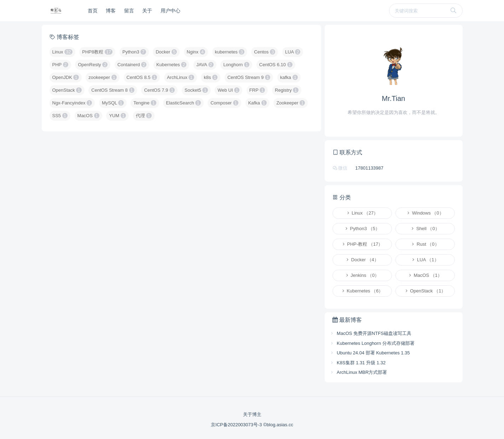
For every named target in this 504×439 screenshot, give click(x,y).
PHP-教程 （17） (362, 244)
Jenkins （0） (362, 275)
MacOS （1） (425, 275)
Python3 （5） (362, 229)
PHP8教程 (97, 52)
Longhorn (236, 65)
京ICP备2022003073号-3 (237, 425)
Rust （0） (425, 244)
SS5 (60, 116)
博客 (111, 11)
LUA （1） (425, 260)
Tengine (145, 103)
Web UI (228, 90)
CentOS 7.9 (159, 90)
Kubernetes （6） (362, 291)
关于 (147, 11)
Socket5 (196, 90)
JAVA (205, 65)
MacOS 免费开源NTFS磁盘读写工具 (371, 333)
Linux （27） (362, 213)
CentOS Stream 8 (113, 90)
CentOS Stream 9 (249, 77)
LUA (293, 52)
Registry (287, 90)
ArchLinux (181, 77)
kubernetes (230, 52)
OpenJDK (66, 77)
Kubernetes (171, 65)
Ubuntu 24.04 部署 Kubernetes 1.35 (370, 353)
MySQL (113, 103)
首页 (93, 11)
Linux (62, 52)
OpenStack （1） (425, 291)
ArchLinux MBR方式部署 (358, 372)
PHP (60, 65)
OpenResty (93, 65)
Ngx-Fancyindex (72, 103)
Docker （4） (362, 260)
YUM (117, 116)
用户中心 (170, 11)
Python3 (134, 52)
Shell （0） (425, 229)
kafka (289, 77)
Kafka (257, 103)
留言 (129, 11)
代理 (144, 116)
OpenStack (67, 90)
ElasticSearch (183, 103)
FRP (257, 90)
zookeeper (103, 77)
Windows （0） (425, 213)
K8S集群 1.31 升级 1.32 (358, 363)
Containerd (132, 65)
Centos (265, 52)
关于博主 (252, 414)
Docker (166, 52)
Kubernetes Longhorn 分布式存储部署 (372, 343)
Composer (224, 103)
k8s (211, 77)
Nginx (196, 52)
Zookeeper (291, 103)
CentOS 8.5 (142, 77)
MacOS (88, 116)
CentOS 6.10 (276, 65)
